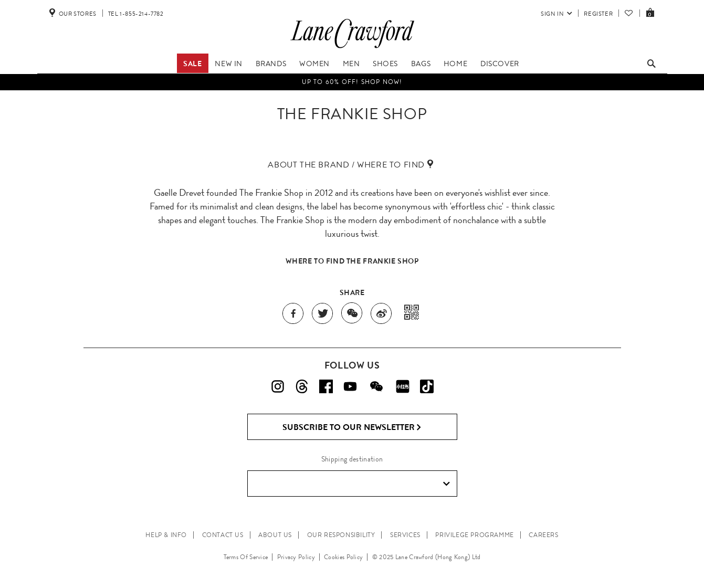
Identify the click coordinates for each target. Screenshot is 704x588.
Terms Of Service (246, 557)
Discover (500, 64)
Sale (192, 64)
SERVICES (405, 535)
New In (229, 64)
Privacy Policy (296, 557)
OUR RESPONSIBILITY (341, 535)
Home (455, 64)
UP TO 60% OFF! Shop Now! (352, 82)
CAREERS (543, 535)
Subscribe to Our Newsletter (352, 427)
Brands (271, 64)
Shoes (385, 64)
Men (351, 64)
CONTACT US (223, 535)
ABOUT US (275, 535)
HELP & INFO (166, 535)
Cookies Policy (343, 557)
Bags (421, 64)
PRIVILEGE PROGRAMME (474, 535)
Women (314, 64)
